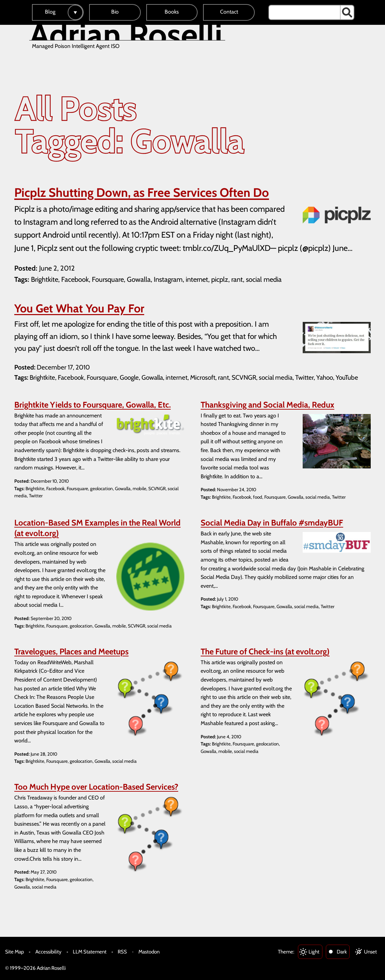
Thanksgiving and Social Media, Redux (267, 405)
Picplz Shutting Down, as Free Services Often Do (142, 192)
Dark (342, 952)
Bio (115, 12)
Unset (370, 952)
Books (172, 12)
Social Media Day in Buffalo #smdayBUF (272, 523)
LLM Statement (90, 952)
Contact (229, 12)
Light (314, 952)
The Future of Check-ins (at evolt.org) (265, 651)
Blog (50, 12)
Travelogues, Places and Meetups (71, 651)
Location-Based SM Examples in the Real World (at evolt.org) (97, 528)
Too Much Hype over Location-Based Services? (96, 787)
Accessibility (48, 952)
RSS (122, 952)
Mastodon (149, 952)
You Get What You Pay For (79, 308)
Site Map (14, 952)
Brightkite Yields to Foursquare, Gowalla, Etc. (93, 405)
